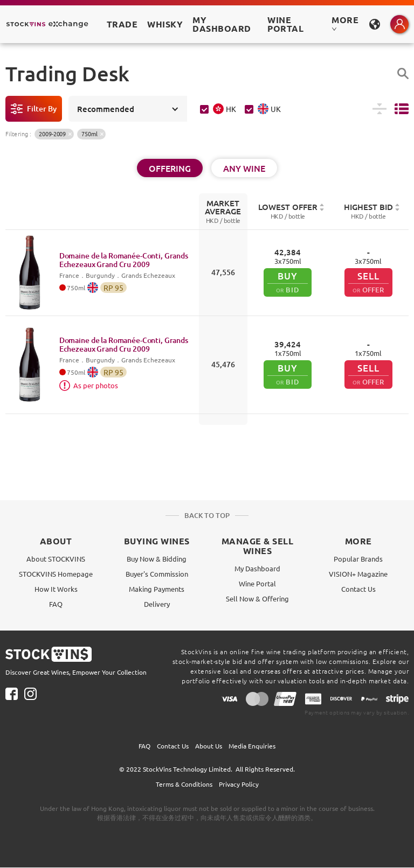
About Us (209, 746)
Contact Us (358, 589)
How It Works (56, 589)
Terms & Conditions (184, 784)
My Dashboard (257, 568)
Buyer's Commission (157, 574)
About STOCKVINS (56, 559)
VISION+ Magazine (358, 574)
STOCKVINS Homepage (56, 574)
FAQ (56, 604)
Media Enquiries (252, 746)
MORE (345, 23)
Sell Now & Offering (257, 598)
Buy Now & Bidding (157, 559)
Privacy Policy (239, 784)
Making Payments (157, 589)
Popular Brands (358, 559)
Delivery (157, 604)
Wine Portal (285, 24)
